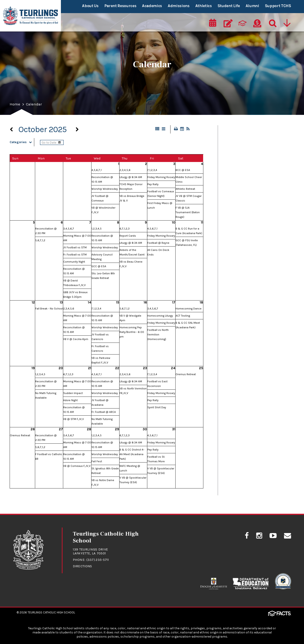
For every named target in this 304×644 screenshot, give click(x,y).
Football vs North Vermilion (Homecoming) (158, 335)
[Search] (272, 22)
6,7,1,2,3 (125, 229)
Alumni (252, 6)
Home (15, 105)
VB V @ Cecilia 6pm (76, 340)
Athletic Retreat (185, 189)
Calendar (35, 105)
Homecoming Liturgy (160, 316)
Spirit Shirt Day (157, 408)
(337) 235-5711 (98, 560)
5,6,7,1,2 (40, 241)
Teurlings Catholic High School (51, 612)
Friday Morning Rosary (161, 178)
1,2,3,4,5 (97, 229)
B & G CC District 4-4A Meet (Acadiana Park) (132, 455)
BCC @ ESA (183, 170)
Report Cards (128, 236)
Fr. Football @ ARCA (104, 412)
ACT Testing (183, 316)
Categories (22, 143)
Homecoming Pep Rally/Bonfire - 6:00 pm (132, 332)
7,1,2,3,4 (152, 170)
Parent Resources (120, 6)
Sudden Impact (73, 394)
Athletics (204, 6)
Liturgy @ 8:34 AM (131, 178)
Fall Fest (97, 462)
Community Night (74, 262)
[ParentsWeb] (243, 22)
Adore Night (70, 401)
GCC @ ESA (99, 267)
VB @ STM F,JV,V (74, 420)
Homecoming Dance (189, 309)
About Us (90, 6)
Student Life (229, 6)
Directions (83, 566)
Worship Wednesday (105, 189)
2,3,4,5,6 (125, 170)
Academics (152, 6)
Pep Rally (153, 185)
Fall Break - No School (49, 309)
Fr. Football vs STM (75, 255)
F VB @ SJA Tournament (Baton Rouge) (188, 213)
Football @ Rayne (158, 243)
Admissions (179, 6)
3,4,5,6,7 (69, 229)
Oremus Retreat (186, 375)
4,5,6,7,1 (97, 170)
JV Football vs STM (75, 248)
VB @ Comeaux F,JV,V (77, 466)
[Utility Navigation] (287, 22)
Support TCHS (278, 6)
